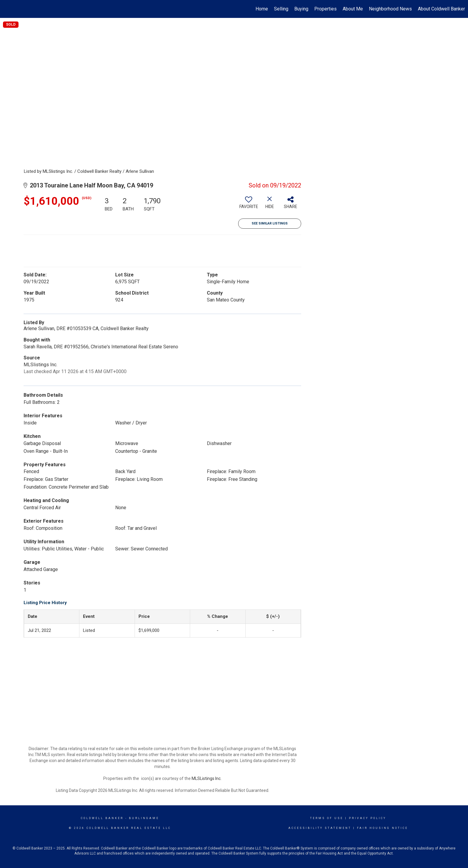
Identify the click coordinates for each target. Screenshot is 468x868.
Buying (301, 9)
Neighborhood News (390, 9)
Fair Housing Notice (382, 828)
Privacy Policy (368, 818)
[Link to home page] (8, 9)
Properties (325, 9)
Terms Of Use (327, 818)
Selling (281, 9)
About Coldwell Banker (441, 9)
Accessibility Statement (320, 828)
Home (262, 9)
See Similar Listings (270, 223)
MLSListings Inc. (207, 778)
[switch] (249, 205)
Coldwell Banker (102, 818)
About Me (353, 9)
